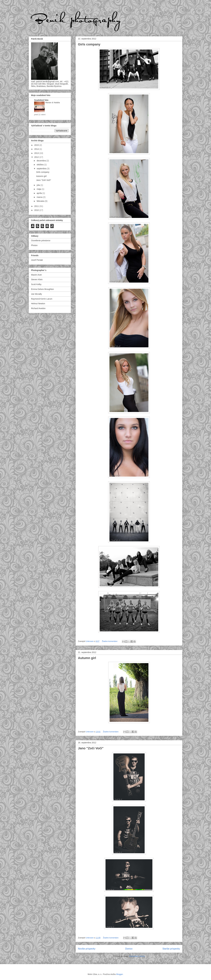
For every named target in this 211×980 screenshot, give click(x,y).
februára (41, 201)
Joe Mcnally (36, 294)
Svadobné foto (41, 100)
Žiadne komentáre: (110, 641)
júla (39, 185)
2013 (37, 153)
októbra (40, 165)
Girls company (89, 44)
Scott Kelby (36, 284)
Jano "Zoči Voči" (91, 748)
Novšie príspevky (87, 949)
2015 (37, 145)
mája (39, 189)
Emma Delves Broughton (42, 289)
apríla (39, 193)
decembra (41, 161)
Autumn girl (87, 658)
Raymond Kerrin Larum (42, 299)
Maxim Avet (36, 275)
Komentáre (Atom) (137, 956)
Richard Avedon (38, 308)
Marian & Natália (53, 103)
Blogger (120, 974)
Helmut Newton (38, 304)
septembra (42, 169)
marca (40, 197)
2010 (37, 210)
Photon (34, 245)
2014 (37, 149)
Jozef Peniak (37, 260)
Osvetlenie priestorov (41, 240)
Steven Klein (37, 279)
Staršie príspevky (171, 949)
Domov (129, 949)
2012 (37, 157)
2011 (37, 206)
